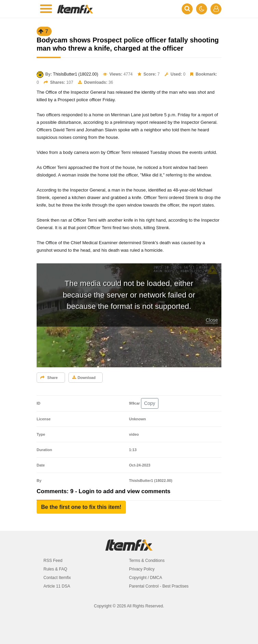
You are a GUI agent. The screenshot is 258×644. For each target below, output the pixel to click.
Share (49, 378)
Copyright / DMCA (146, 578)
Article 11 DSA (57, 586)
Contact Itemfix (57, 578)
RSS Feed (53, 561)
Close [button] (212, 320)
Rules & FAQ (55, 569)
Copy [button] (150, 403)
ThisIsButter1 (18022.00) (76, 74)
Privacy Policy (142, 569)
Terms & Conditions (147, 561)
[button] (81, 507)
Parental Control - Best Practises (159, 586)
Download (84, 378)
